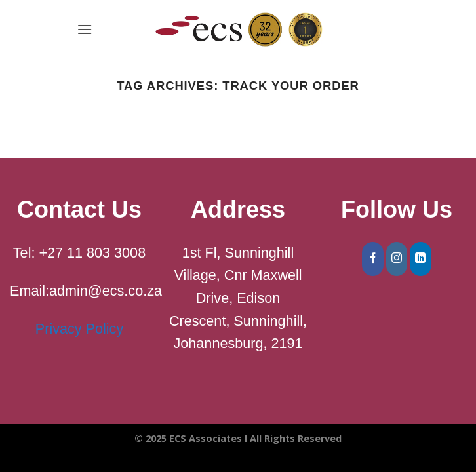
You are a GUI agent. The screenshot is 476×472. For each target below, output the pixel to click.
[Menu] (85, 29)
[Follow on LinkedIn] (421, 259)
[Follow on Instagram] (397, 259)
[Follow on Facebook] (373, 259)
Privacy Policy (79, 329)
